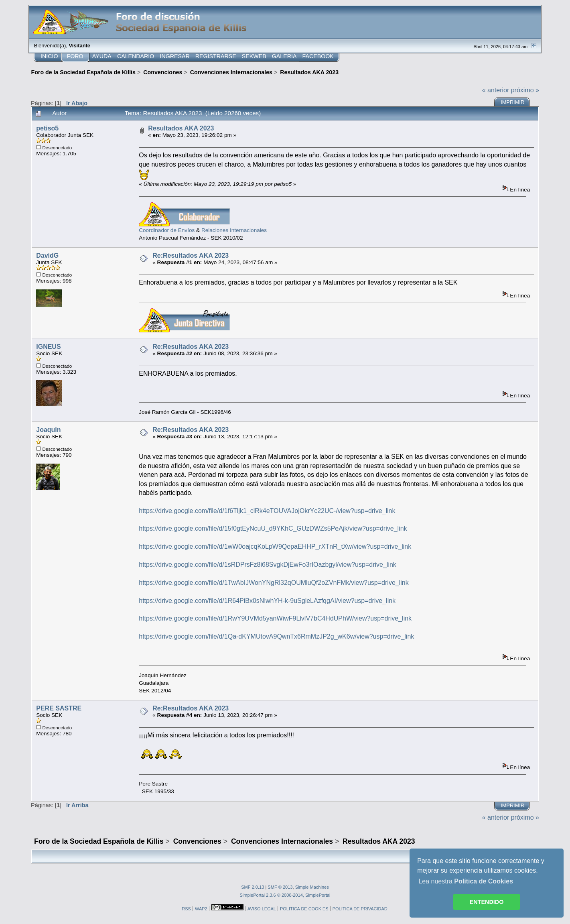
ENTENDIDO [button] (487, 902)
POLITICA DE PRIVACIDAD (360, 909)
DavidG (47, 255)
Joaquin (48, 430)
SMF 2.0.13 (253, 887)
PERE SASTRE (59, 708)
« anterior (496, 90)
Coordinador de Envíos (167, 230)
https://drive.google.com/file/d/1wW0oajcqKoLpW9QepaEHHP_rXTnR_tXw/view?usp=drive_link (275, 546)
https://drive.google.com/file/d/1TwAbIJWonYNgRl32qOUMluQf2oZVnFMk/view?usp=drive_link (274, 583)
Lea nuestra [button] (466, 881)
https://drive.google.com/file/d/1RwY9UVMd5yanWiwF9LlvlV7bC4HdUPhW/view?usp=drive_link (275, 618)
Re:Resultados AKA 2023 (191, 255)
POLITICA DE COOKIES (304, 909)
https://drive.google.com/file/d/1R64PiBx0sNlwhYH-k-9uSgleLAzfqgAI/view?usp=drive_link (267, 601)
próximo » (525, 90)
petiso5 (47, 128)
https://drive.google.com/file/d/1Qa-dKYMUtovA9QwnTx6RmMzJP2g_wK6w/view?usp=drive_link (276, 636)
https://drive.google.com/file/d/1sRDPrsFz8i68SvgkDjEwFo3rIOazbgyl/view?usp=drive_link (268, 565)
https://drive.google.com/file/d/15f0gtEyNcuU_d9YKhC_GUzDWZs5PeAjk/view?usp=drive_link (273, 528)
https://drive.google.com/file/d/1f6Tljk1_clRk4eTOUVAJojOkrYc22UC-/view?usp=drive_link (267, 511)
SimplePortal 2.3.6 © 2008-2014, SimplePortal (285, 895)
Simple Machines (312, 887)
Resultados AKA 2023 (181, 128)
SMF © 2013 (280, 887)
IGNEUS (48, 347)
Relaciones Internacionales (234, 230)
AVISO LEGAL (262, 909)
